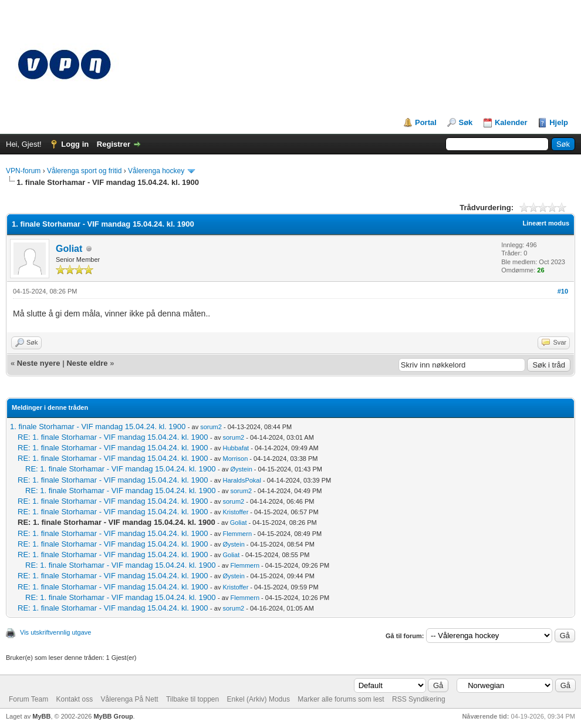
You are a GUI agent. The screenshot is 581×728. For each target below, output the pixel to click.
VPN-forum (23, 171)
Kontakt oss (74, 699)
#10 (563, 291)
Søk (465, 122)
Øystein (241, 469)
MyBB (41, 716)
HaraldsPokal (242, 480)
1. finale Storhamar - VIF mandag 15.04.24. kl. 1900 (98, 427)
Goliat (69, 249)
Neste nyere (39, 363)
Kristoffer (236, 512)
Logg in (75, 144)
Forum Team (28, 699)
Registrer (114, 144)
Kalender (511, 122)
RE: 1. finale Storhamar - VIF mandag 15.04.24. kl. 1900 (113, 437)
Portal (426, 122)
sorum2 (211, 427)
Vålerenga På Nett (130, 699)
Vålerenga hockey (156, 171)
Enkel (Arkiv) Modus (259, 699)
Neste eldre (87, 363)
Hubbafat (236, 448)
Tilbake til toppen (192, 699)
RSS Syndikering (419, 699)
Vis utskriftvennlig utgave (55, 632)
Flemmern (238, 534)
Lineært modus (546, 223)
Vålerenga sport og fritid (84, 171)
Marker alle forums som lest (341, 699)
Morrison (236, 459)
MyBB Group (113, 716)
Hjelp (559, 122)
